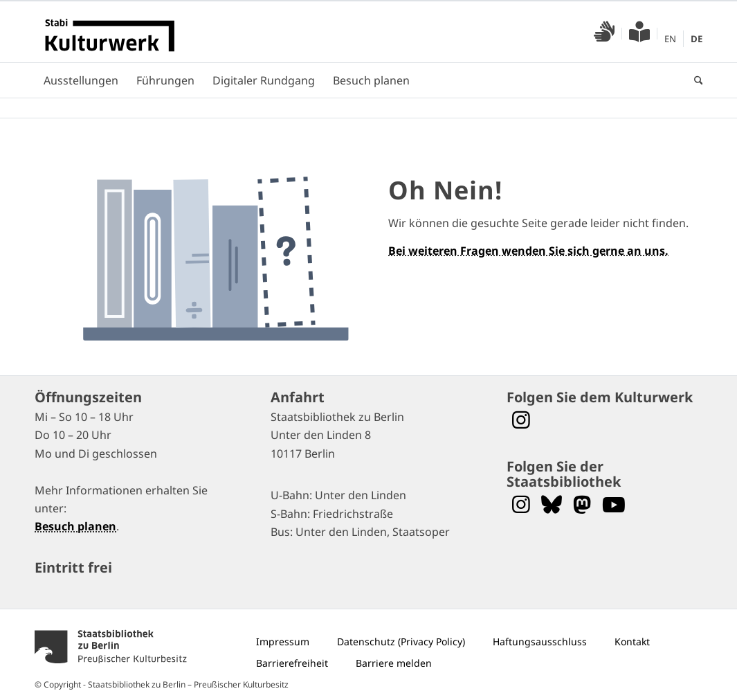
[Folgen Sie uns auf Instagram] (521, 504)
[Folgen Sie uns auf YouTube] (614, 504)
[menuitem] (604, 34)
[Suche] (694, 80)
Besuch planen (75, 526)
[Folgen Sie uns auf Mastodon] (582, 504)
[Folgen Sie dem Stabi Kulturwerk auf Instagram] (521, 420)
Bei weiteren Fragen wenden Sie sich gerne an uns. (528, 251)
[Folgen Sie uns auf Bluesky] (552, 504)
